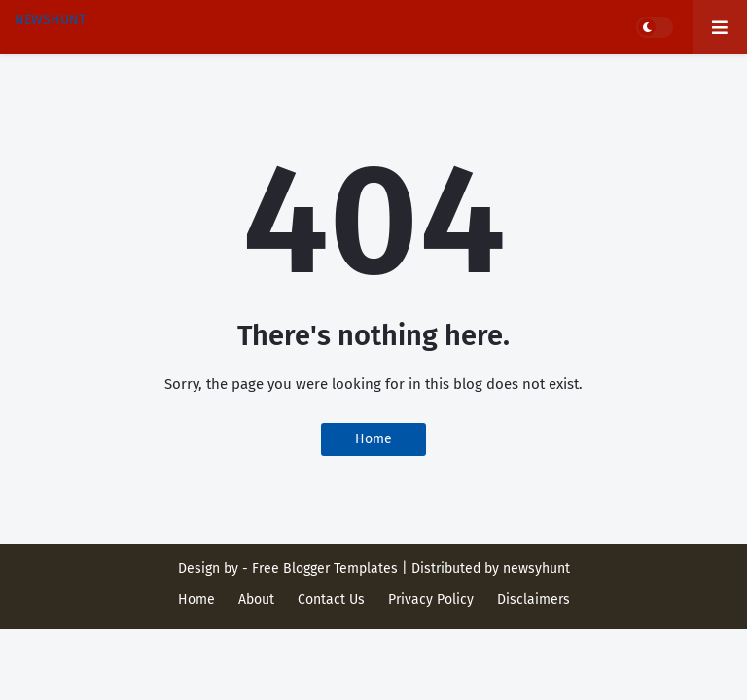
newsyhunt (536, 568)
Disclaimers (534, 599)
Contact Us (331, 599)
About (256, 599)
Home (373, 439)
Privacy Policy (431, 599)
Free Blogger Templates (325, 568)
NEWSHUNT (50, 20)
